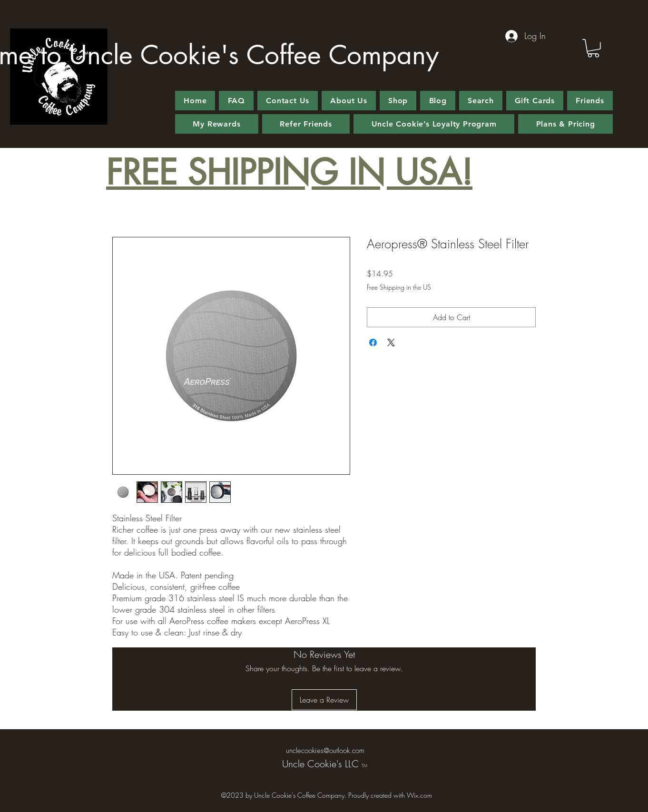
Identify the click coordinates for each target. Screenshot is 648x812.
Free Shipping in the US (399, 287)
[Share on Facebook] (373, 342)
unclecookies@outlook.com (325, 751)
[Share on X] (391, 342)
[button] (593, 48)
